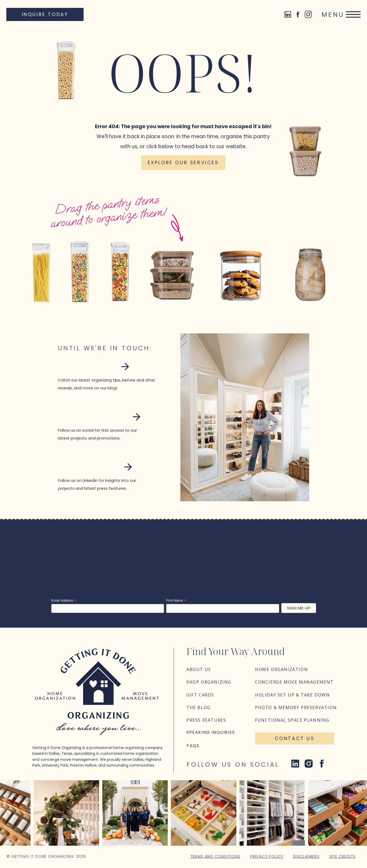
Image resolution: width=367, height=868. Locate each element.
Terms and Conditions (216, 856)
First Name (176, 601)
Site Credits (343, 856)
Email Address (64, 601)
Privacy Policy (267, 856)
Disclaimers (306, 856)
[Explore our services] (183, 163)
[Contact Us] (295, 738)
